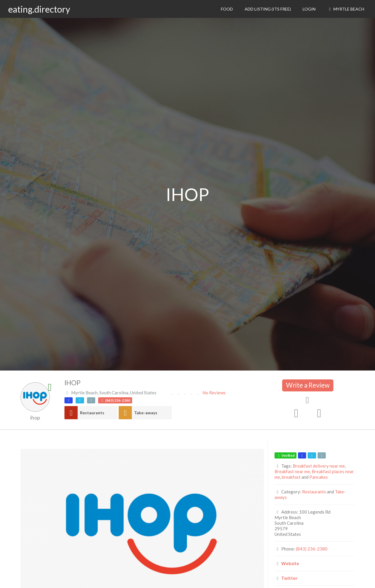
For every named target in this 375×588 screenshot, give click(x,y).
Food (227, 9)
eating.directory (39, 9)
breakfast (291, 477)
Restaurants (92, 413)
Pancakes (319, 477)
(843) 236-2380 (312, 549)
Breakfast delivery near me (319, 466)
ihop (35, 417)
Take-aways (146, 413)
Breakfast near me (292, 471)
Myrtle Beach (346, 9)
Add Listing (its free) (268, 9)
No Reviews (214, 393)
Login (309, 9)
